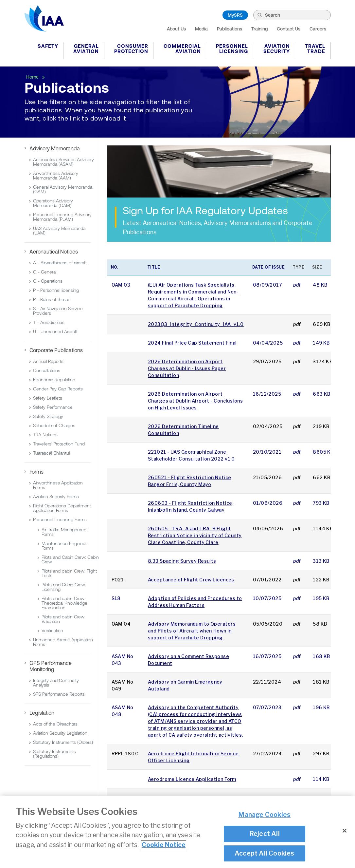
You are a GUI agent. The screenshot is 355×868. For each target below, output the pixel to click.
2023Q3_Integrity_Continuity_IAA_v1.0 (196, 324)
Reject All (265, 834)
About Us (176, 29)
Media (201, 29)
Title (154, 267)
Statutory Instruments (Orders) (63, 742)
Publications (230, 29)
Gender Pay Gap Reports (58, 389)
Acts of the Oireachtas (55, 724)
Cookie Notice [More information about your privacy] (164, 845)
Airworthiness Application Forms (58, 485)
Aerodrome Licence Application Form (192, 779)
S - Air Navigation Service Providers (58, 311)
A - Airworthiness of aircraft (60, 263)
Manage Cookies (264, 815)
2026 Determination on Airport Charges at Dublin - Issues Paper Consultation (187, 368)
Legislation (42, 713)
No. (115, 267)
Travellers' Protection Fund (59, 444)
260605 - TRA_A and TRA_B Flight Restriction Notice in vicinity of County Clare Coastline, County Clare (195, 535)
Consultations (47, 370)
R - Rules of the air (51, 299)
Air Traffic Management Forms (65, 532)
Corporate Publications (56, 350)
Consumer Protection (131, 49)
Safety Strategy (48, 416)
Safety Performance (53, 407)
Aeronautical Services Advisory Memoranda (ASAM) (63, 162)
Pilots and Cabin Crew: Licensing (64, 587)
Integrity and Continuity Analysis (56, 683)
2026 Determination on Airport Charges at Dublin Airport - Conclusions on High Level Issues (195, 401)
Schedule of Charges (54, 425)
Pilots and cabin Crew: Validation (63, 619)
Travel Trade (315, 49)
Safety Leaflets (48, 398)
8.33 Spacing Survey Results (182, 561)
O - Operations (48, 281)
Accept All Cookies (265, 853)
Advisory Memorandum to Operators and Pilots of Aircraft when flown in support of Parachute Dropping (192, 631)
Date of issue (269, 267)
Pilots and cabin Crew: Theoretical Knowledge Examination (64, 603)
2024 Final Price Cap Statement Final (192, 343)
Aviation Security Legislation (60, 733)
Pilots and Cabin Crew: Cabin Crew (70, 559)
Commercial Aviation (182, 49)
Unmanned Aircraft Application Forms (63, 642)
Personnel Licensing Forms (60, 519)
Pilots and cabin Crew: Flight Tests (69, 573)
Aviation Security (277, 49)
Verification (52, 631)
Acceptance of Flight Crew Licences (191, 580)
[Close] (345, 831)
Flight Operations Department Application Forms (62, 508)
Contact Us (289, 29)
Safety (48, 46)
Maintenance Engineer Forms (64, 546)
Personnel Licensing (232, 49)
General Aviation (86, 49)
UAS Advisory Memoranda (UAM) (59, 231)
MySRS (235, 15)
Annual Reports (48, 361)
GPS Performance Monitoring (51, 666)
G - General (45, 272)
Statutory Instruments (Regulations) (54, 754)
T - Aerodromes (49, 322)
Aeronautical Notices (54, 252)
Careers (318, 29)
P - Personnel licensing (56, 290)
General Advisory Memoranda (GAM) (63, 189)
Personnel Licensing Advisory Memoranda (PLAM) (62, 217)
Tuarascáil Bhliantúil (52, 453)
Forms (36, 472)
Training (259, 29)
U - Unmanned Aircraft (55, 331)
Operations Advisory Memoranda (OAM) (53, 203)
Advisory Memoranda (55, 148)
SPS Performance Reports (59, 694)
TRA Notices (45, 435)
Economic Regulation (54, 380)
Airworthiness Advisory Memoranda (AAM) (56, 176)
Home (33, 77)
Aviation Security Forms (56, 497)
